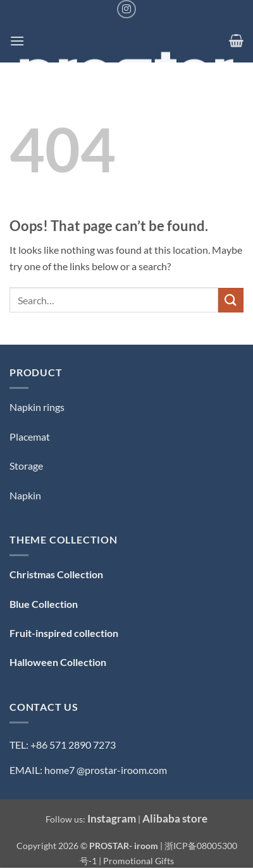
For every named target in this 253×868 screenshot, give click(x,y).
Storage (26, 466)
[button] (17, 41)
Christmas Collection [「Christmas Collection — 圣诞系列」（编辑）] (56, 574)
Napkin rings (37, 407)
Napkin (25, 495)
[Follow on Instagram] (126, 9)
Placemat (30, 437)
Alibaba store (175, 818)
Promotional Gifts (139, 861)
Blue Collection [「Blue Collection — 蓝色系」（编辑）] (44, 604)
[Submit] (231, 300)
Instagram (112, 818)
